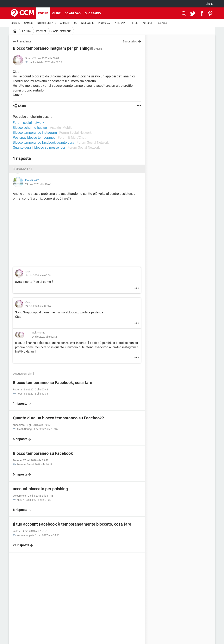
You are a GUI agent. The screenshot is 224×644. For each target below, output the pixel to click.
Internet (41, 31)
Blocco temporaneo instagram (35, 133)
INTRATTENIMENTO (46, 23)
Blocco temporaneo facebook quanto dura (43, 143)
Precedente (24, 41)
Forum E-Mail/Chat (72, 138)
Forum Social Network (75, 133)
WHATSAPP (120, 23)
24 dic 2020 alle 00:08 (38, 275)
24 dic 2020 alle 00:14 (38, 306)
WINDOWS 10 (88, 23)
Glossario (93, 13)
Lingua (209, 4)
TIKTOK (134, 23)
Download (73, 13)
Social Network (61, 31)
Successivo (130, 41)
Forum (43, 13)
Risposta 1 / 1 (23, 169)
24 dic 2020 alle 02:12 (49, 62)
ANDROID (65, 23)
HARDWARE (162, 23)
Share (22, 106)
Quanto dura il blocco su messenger (39, 147)
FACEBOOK (147, 23)
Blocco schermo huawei (30, 128)
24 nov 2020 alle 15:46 (38, 184)
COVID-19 (15, 23)
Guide (56, 13)
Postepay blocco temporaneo (34, 138)
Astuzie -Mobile (61, 128)
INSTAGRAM (104, 23)
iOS (75, 23)
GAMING (28, 23)
